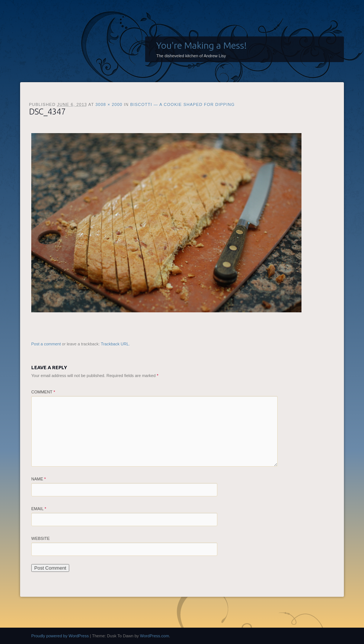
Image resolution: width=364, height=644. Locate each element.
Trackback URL (115, 344)
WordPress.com (154, 636)
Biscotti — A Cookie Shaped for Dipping (183, 104)
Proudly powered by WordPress (60, 636)
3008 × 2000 (109, 104)
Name (39, 479)
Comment (43, 392)
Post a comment (46, 344)
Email (39, 509)
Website (41, 538)
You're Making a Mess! (202, 45)
